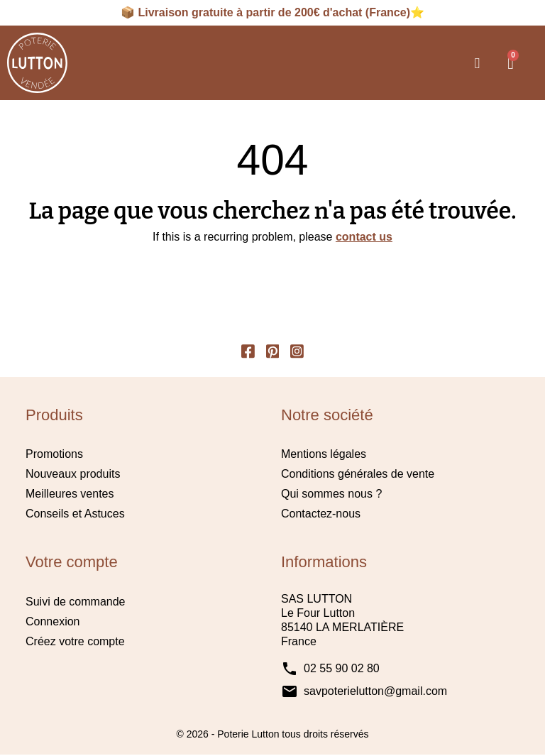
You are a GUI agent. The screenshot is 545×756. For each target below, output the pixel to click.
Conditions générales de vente (358, 475)
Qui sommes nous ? (331, 495)
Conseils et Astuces (75, 515)
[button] (477, 63)
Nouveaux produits (73, 475)
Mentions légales (324, 455)
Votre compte (72, 563)
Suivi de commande (76, 602)
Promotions (54, 455)
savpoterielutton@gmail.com (375, 692)
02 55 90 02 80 (342, 669)
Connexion (53, 622)
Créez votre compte (75, 642)
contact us (364, 237)
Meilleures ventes (70, 495)
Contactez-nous (321, 515)
